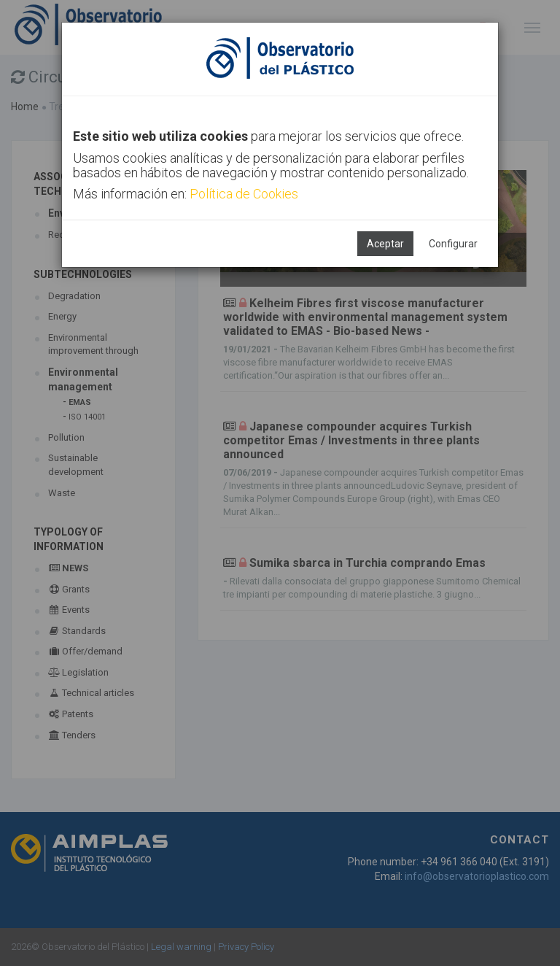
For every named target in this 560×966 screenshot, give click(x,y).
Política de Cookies (244, 194)
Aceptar (385, 244)
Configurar (453, 244)
